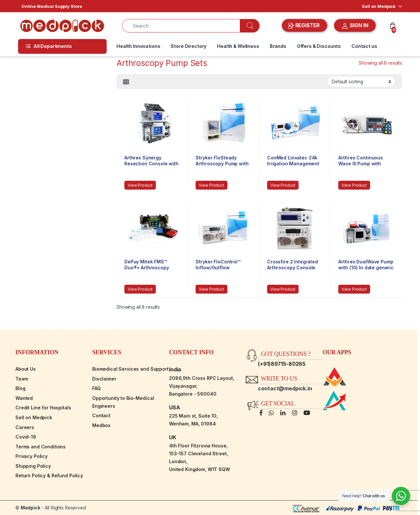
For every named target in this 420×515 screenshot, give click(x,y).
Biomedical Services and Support (130, 369)
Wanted (24, 398)
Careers (25, 427)
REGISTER (305, 26)
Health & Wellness (238, 46)
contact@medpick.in (285, 388)
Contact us (364, 46)
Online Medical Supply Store (52, 6)
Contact (101, 415)
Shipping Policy (33, 466)
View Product (140, 185)
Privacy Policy (31, 456)
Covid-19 (26, 437)
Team (22, 379)
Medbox (101, 425)
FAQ (96, 388)
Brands (278, 46)
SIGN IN (355, 26)
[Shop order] (361, 82)
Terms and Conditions (41, 447)
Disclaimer (104, 379)
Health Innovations (138, 46)
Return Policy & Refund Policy (49, 475)
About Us (26, 369)
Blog (20, 388)
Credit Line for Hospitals (43, 408)
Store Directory (189, 46)
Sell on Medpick (379, 6)
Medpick (31, 508)
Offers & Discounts (319, 46)
